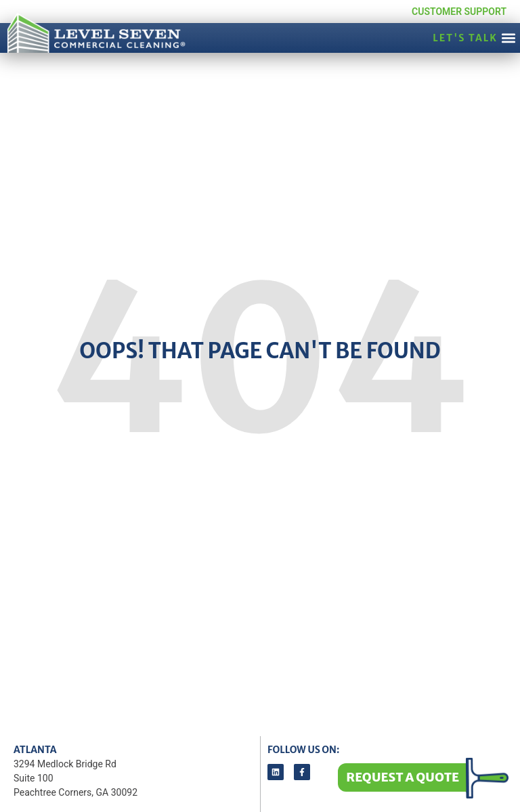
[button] (509, 38)
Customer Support (459, 12)
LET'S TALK (465, 38)
